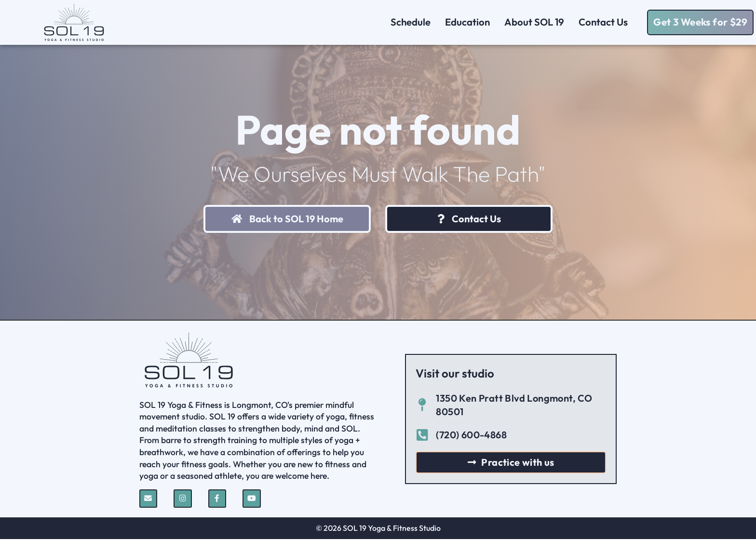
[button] (700, 22)
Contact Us (606, 22)
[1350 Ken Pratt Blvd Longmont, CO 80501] (422, 420)
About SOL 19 (534, 22)
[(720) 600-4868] (422, 450)
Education (467, 22)
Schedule (411, 22)
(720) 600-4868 (471, 449)
